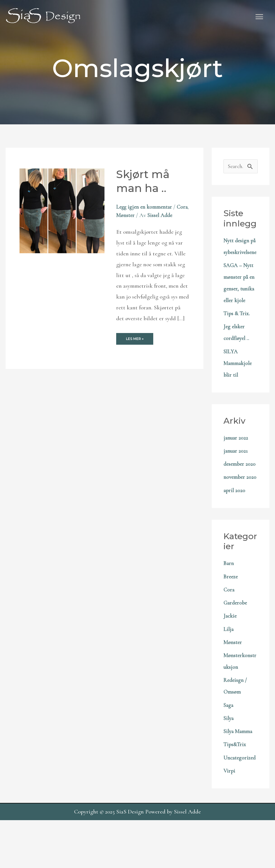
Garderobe (236, 639)
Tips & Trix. (237, 338)
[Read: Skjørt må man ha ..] (62, 211)
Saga (229, 741)
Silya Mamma (239, 767)
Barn (229, 599)
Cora (122, 216)
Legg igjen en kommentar (146, 207)
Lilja (229, 665)
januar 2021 (236, 475)
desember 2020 (240, 488)
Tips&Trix (235, 781)
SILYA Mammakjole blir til (239, 388)
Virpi (230, 819)
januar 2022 (236, 462)
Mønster (140, 216)
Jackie (231, 652)
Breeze (231, 613)
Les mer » (135, 349)
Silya (229, 754)
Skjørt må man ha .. (144, 182)
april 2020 (235, 527)
